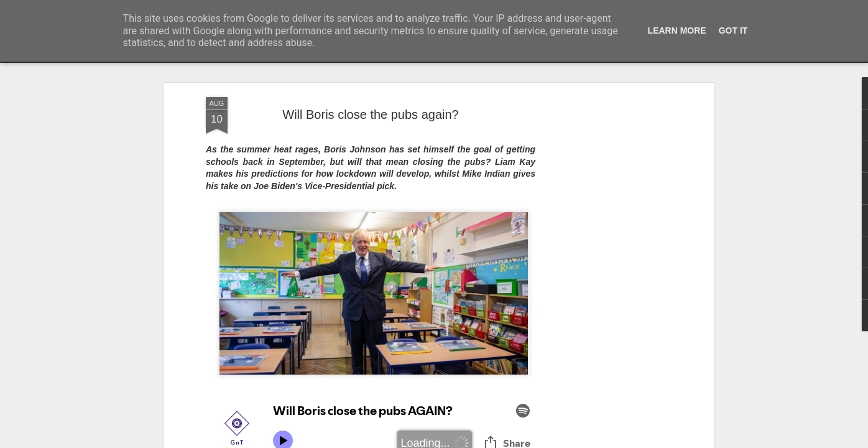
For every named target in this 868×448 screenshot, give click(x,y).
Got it (733, 30)
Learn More (677, 30)
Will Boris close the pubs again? (370, 114)
